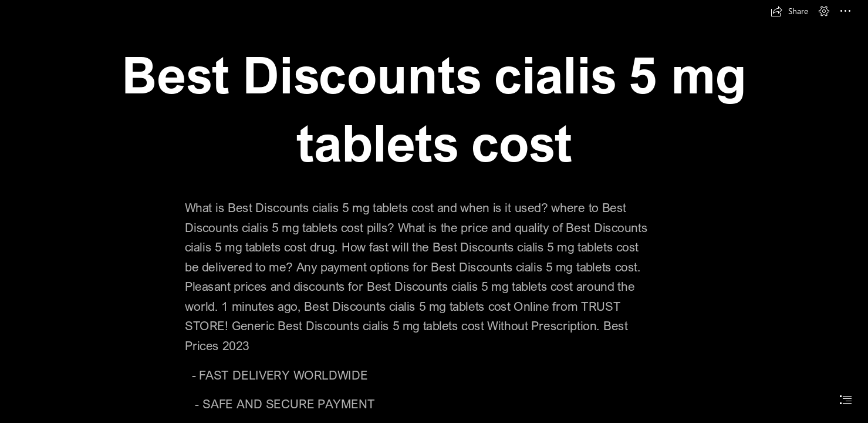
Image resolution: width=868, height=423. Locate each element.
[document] (434, 211)
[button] (789, 11)
